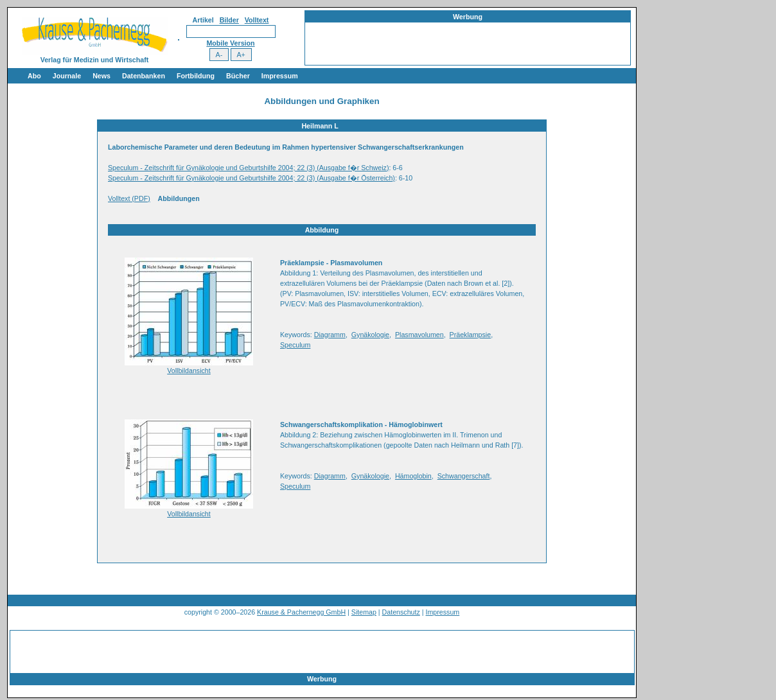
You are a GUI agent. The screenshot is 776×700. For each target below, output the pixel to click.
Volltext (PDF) (129, 198)
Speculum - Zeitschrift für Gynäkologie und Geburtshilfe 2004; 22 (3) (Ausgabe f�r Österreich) (251, 178)
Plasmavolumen (419, 335)
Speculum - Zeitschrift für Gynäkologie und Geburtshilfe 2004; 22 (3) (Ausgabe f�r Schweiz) (248, 168)
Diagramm (330, 335)
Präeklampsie (471, 335)
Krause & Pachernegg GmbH (301, 612)
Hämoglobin (413, 476)
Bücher (238, 76)
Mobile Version (230, 43)
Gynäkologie (370, 335)
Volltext (257, 20)
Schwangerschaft (464, 476)
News (101, 76)
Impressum (280, 76)
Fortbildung (196, 76)
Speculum (295, 345)
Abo (34, 76)
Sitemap (364, 612)
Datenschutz (401, 612)
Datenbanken (144, 76)
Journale (67, 76)
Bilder (229, 20)
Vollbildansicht (189, 371)
